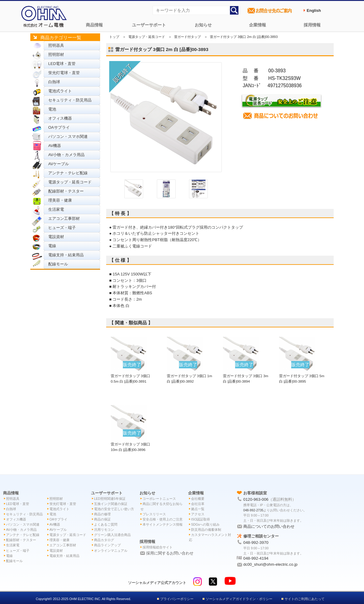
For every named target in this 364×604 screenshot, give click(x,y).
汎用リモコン (104, 530)
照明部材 (56, 55)
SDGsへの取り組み (205, 524)
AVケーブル (59, 164)
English (314, 10)
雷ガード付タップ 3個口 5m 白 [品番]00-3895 (302, 376)
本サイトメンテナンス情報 (163, 524)
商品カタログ (104, 540)
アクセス (198, 514)
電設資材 (56, 237)
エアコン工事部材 (64, 218)
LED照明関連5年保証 (110, 499)
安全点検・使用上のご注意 (163, 519)
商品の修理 (102, 514)
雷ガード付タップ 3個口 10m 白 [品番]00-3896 (130, 444)
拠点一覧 (198, 509)
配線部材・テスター (66, 191)
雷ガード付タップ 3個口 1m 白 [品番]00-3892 (189, 376)
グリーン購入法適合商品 (112, 535)
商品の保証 (102, 519)
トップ (114, 37)
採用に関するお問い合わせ (170, 553)
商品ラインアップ (107, 545)
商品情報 (94, 25)
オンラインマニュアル (111, 551)
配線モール (58, 264)
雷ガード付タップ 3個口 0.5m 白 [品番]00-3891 (130, 376)
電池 (52, 109)
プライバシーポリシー (177, 599)
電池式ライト (60, 91)
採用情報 (312, 25)
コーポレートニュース (159, 499)
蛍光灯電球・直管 (64, 73)
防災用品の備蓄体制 (206, 530)
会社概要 (198, 499)
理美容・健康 (60, 200)
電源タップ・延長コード (70, 182)
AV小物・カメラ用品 (66, 155)
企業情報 (258, 25)
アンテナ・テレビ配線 (68, 173)
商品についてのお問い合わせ (269, 526)
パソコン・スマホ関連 (68, 136)
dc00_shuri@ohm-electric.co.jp (270, 564)
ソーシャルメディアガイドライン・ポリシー (239, 599)
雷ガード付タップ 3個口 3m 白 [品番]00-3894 (246, 376)
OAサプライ (59, 127)
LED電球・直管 (62, 64)
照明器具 (56, 45)
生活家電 (56, 209)
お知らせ (203, 25)
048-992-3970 (256, 543)
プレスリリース (154, 514)
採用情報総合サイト (158, 547)
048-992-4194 (256, 558)
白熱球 (54, 82)
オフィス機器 (60, 118)
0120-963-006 (256, 499)
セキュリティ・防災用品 (70, 100)
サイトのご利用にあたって (305, 599)
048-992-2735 (253, 510)
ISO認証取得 (201, 519)
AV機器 (55, 146)
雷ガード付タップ (187, 37)
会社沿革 (198, 504)
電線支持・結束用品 (66, 255)
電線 (52, 246)
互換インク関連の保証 (111, 504)
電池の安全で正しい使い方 (114, 509)
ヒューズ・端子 (62, 228)
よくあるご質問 (106, 524)
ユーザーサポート (149, 25)
